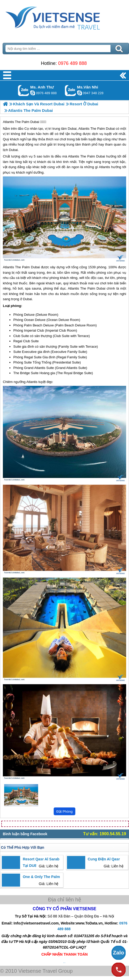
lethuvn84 (33, 93)
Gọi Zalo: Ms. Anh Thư (24, 90)
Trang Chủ (64, 17)
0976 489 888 (72, 63)
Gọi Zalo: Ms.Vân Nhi (70, 90)
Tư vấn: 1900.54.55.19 (105, 834)
